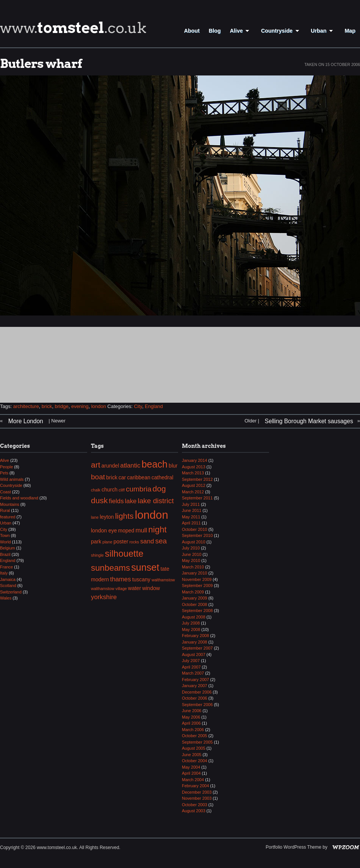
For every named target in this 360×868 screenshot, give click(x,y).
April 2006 (191, 723)
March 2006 (193, 730)
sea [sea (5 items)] (161, 541)
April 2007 (191, 667)
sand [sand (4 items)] (147, 541)
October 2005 (195, 736)
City (138, 406)
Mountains (10, 504)
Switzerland (11, 592)
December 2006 (197, 692)
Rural (5, 510)
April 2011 (191, 523)
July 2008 (191, 623)
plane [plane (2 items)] (107, 542)
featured (8, 517)
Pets (4, 473)
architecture (26, 406)
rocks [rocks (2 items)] (134, 542)
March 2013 (193, 473)
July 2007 (191, 661)
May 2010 (191, 560)
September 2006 (197, 705)
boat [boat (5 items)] (98, 477)
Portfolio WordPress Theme (293, 847)
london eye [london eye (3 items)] (104, 531)
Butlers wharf (41, 64)
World (5, 542)
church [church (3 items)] (110, 490)
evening (80, 406)
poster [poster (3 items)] (121, 542)
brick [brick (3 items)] (112, 477)
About (192, 31)
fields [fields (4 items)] (116, 501)
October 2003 (195, 805)
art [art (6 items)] (95, 465)
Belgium (8, 548)
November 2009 (197, 579)
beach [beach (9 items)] (155, 464)
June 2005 (192, 755)
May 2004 (191, 767)
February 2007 (196, 680)
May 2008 (191, 629)
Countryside (281, 31)
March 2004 (193, 780)
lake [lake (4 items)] (131, 501)
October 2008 (195, 604)
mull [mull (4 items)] (141, 530)
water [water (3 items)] (135, 588)
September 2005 (197, 742)
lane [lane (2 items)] (95, 517)
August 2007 (194, 655)
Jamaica (8, 579)
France (6, 567)
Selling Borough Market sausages (309, 421)
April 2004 (191, 773)
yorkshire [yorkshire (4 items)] (104, 597)
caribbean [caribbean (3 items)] (139, 477)
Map (350, 31)
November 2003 (197, 798)
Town (5, 535)
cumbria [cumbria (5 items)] (139, 489)
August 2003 (194, 811)
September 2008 (197, 611)
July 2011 (191, 504)
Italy (4, 573)
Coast (5, 492)
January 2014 (195, 460)
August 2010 (194, 542)
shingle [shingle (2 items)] (97, 555)
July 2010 (191, 548)
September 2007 (197, 648)
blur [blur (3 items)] (173, 466)
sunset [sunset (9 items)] (145, 567)
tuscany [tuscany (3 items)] (141, 579)
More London (26, 421)
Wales (6, 598)
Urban (323, 31)
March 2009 (193, 592)
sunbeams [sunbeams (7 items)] (110, 568)
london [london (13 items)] (152, 515)
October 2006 (195, 698)
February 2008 (196, 636)
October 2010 (195, 529)
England (154, 406)
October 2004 (195, 761)
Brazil (5, 554)
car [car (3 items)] (122, 477)
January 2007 (195, 686)
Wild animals (12, 479)
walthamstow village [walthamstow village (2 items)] (109, 589)
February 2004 (196, 786)
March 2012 (193, 492)
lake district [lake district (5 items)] (156, 501)
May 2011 (191, 517)
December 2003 (197, 792)
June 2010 (192, 554)
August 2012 (194, 485)
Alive (241, 31)
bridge (62, 406)
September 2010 (197, 535)
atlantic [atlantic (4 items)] (130, 465)
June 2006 (192, 711)
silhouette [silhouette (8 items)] (124, 553)
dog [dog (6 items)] (159, 489)
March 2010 (193, 567)
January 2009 (195, 598)
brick (47, 406)
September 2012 (197, 479)
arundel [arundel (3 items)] (110, 466)
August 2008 (194, 617)
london (99, 406)
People (6, 467)
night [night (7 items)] (157, 530)
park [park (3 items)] (96, 542)
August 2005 (194, 748)
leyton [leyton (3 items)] (107, 517)
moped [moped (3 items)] (126, 531)
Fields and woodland (19, 498)
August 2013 (194, 467)
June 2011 (192, 510)
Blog (215, 31)
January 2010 (195, 573)
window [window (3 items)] (151, 588)
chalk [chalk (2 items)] (96, 490)
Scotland (8, 585)
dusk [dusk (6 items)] (99, 500)
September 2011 (197, 498)
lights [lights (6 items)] (124, 516)
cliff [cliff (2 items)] (122, 490)
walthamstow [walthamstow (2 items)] (163, 580)
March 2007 (193, 673)
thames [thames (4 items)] (121, 579)
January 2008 (195, 642)
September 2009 (197, 585)
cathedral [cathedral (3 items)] (163, 477)
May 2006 (191, 717)
